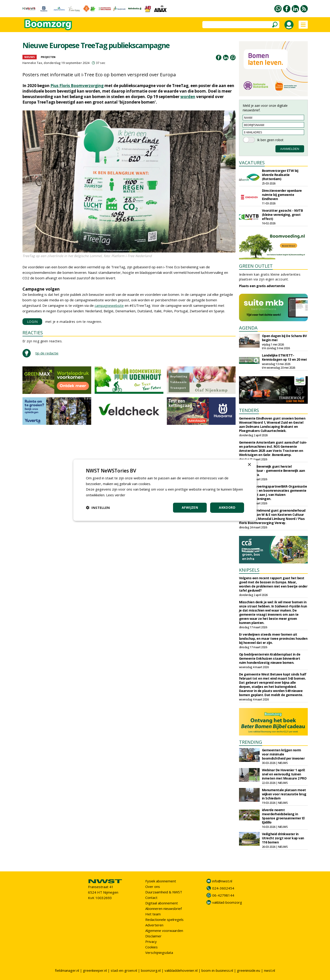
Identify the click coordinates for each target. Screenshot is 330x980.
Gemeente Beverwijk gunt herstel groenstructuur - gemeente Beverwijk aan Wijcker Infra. (272, 471)
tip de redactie (47, 353)
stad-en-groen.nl (124, 970)
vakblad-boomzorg (227, 902)
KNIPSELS (249, 570)
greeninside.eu (249, 970)
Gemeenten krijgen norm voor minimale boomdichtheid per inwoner (283, 754)
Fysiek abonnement (161, 881)
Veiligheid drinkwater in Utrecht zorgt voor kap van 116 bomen (283, 838)
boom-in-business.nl (217, 970)
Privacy (151, 942)
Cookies (151, 947)
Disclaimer (153, 936)
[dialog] (165, 490)
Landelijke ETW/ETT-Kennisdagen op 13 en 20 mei (284, 357)
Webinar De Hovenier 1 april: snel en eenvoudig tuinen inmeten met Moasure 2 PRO (284, 774)
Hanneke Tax (32, 63)
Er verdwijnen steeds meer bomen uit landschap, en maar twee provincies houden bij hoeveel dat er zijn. (273, 638)
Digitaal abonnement (162, 903)
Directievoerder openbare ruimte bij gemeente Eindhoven (282, 195)
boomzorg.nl (151, 970)
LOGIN (32, 322)
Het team (153, 914)
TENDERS (249, 410)
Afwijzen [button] (190, 507)
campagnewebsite (109, 305)
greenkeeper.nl (95, 970)
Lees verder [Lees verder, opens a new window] (116, 495)
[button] (98, 508)
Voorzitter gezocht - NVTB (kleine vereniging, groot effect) (282, 215)
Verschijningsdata (159, 953)
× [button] (249, 465)
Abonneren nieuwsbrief (164, 909)
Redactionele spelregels (164, 920)
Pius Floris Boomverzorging (77, 86)
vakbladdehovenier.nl (181, 970)
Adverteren (154, 925)
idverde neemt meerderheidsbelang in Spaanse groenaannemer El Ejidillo (283, 816)
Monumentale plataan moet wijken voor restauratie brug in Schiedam (284, 794)
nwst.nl (269, 970)
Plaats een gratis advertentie (262, 286)
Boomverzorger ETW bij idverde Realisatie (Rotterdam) (280, 175)
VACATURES (252, 163)
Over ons (153, 887)
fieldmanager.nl (67, 970)
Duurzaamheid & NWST (164, 892)
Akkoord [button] (227, 507)
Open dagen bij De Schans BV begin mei (284, 338)
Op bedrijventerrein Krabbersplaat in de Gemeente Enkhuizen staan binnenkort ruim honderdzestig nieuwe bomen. (270, 658)
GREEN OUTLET (256, 266)
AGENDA (248, 328)
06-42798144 (223, 895)
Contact (151, 898)
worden (188, 97)
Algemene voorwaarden (164, 931)
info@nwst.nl (222, 881)
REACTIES (33, 333)
